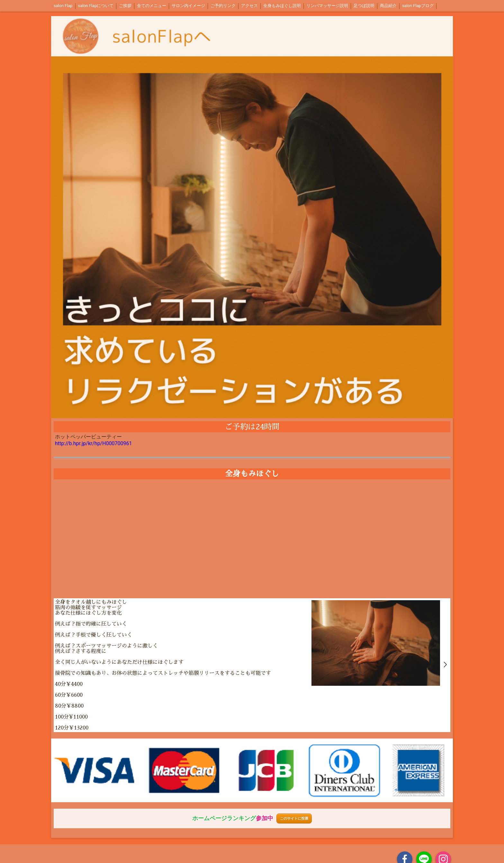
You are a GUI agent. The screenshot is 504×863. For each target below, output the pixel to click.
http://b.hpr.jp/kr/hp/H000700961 (94, 443)
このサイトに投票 (294, 818)
